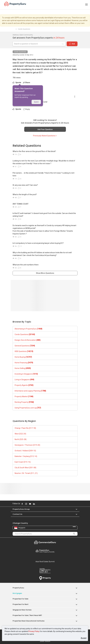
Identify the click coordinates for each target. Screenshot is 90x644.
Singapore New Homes (22, 610)
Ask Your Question (45, 129)
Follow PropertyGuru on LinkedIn (34, 504)
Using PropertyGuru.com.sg (28, 408)
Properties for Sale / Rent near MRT (27, 615)
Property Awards (45, 551)
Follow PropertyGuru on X (37, 504)
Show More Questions (45, 273)
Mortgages (17, 593)
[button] (75, 509)
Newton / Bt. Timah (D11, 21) (26, 473)
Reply (27, 109)
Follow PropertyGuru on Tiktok (40, 504)
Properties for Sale (20, 599)
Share (27, 83)
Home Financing (24, 363)
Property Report (45, 571)
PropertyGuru (18, 588)
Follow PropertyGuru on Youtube (30, 504)
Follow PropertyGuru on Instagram (26, 504)
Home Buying (23, 357)
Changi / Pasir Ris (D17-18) (25, 428)
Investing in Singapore (26, 374)
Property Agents (24, 385)
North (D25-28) (21, 439)
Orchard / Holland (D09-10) (25, 451)
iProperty (45, 578)
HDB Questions (24, 351)
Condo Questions (20, 52)
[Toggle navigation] (86, 5)
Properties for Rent (21, 604)
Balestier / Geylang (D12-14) (26, 456)
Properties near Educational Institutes (29, 621)
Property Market (24, 396)
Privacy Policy (34, 631)
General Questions (25, 346)
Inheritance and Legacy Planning (30, 391)
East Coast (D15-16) (23, 462)
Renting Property (24, 402)
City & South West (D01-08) (25, 468)
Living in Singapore (24, 380)
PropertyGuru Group (21, 509)
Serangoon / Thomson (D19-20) (27, 445)
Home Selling (23, 368)
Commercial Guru (45, 542)
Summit (45, 561)
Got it (36, 102)
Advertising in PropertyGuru (28, 329)
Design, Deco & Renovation (28, 340)
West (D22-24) (20, 434)
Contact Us (17, 514)
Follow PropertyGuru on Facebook (22, 504)
